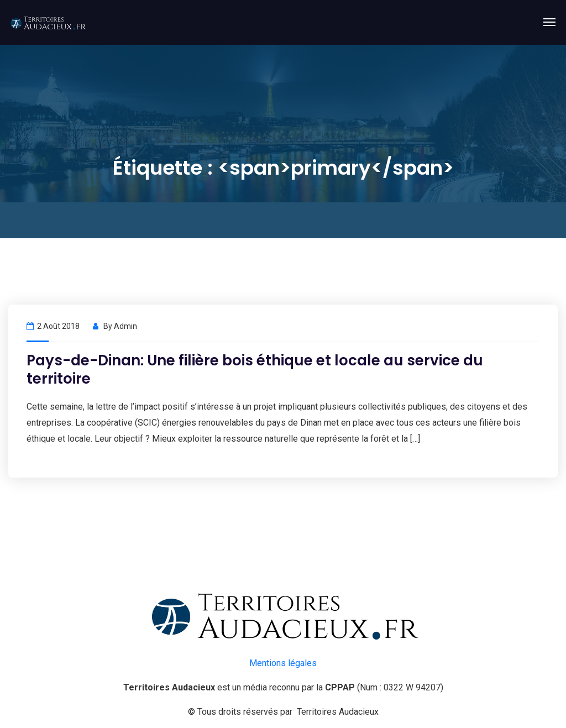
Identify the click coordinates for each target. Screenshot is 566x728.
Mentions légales (283, 663)
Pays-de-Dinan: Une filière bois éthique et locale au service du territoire (255, 370)
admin (125, 326)
